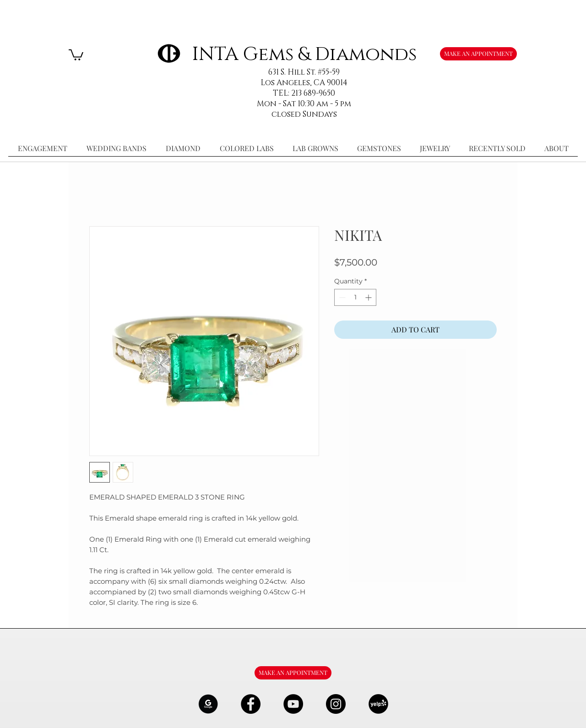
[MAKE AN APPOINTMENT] (478, 54)
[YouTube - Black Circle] (293, 704)
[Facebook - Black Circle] (251, 704)
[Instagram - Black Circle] (336, 704)
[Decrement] (341, 297)
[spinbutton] (355, 297)
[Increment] (369, 297)
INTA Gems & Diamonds (304, 54)
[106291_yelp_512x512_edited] (378, 704)
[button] (76, 54)
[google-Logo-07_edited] (208, 704)
